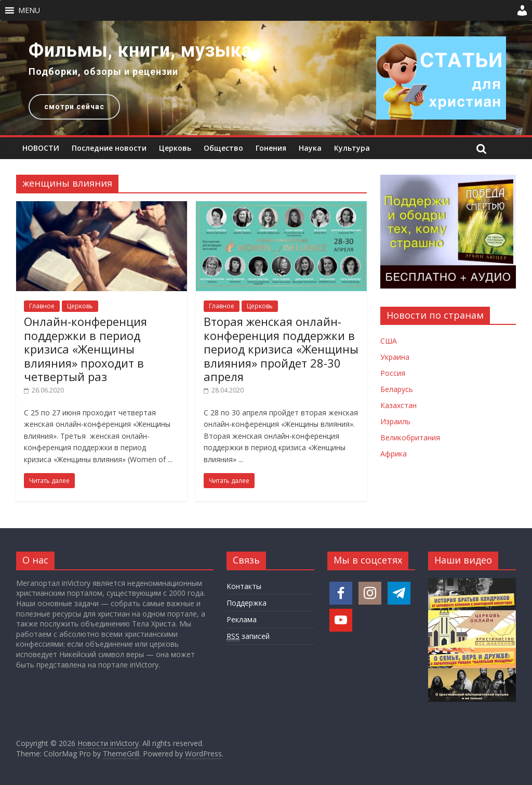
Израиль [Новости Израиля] (395, 421)
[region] (266, 78)
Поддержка (247, 603)
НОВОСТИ (41, 148)
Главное (42, 306)
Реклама (242, 619)
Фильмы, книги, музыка (140, 50)
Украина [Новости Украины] (395, 357)
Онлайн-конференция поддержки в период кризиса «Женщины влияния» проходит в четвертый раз (85, 349)
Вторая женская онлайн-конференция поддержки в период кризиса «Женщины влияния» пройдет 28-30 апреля (281, 349)
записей (248, 636)
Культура (352, 148)
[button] (29, 10)
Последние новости (109, 148)
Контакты (244, 586)
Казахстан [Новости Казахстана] (398, 405)
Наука (310, 148)
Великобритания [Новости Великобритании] (410, 437)
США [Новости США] (389, 341)
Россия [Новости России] (393, 373)
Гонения (271, 148)
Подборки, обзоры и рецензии (103, 71)
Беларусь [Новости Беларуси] (397, 389)
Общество (223, 148)
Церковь (175, 148)
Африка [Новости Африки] (394, 454)
